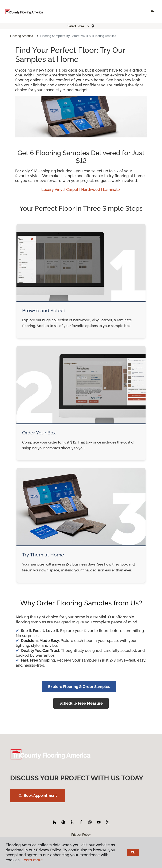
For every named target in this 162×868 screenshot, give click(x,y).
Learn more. (33, 860)
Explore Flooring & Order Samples (79, 687)
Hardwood (91, 189)
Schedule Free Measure (81, 703)
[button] (79, 26)
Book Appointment (38, 795)
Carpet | (74, 189)
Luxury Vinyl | (54, 189)
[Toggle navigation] (153, 12)
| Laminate (111, 189)
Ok (133, 852)
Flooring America (22, 36)
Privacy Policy (81, 835)
